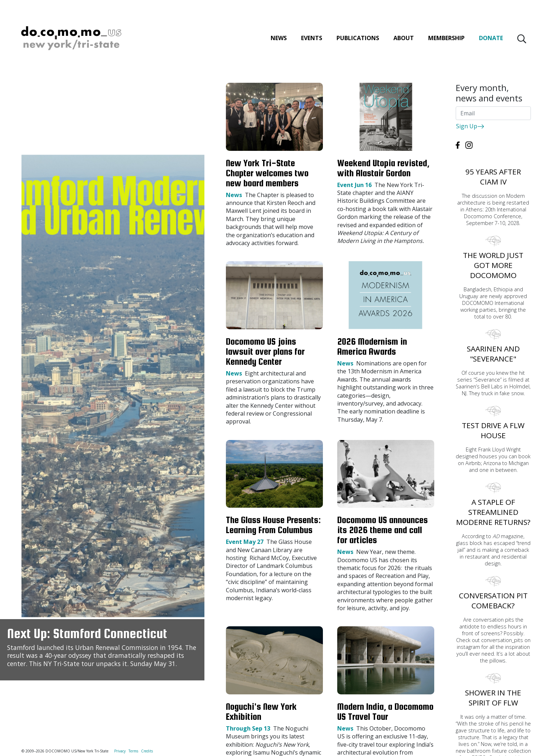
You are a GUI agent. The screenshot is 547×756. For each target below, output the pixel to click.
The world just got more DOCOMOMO (493, 265)
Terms (133, 751)
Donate (490, 39)
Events (311, 39)
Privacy (120, 751)
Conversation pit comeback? (493, 601)
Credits (147, 751)
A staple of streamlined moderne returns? (493, 512)
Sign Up (470, 126)
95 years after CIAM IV (493, 177)
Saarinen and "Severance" (493, 354)
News (278, 39)
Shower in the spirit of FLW (493, 698)
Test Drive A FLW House (493, 430)
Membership (446, 39)
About (403, 39)
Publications (357, 39)
